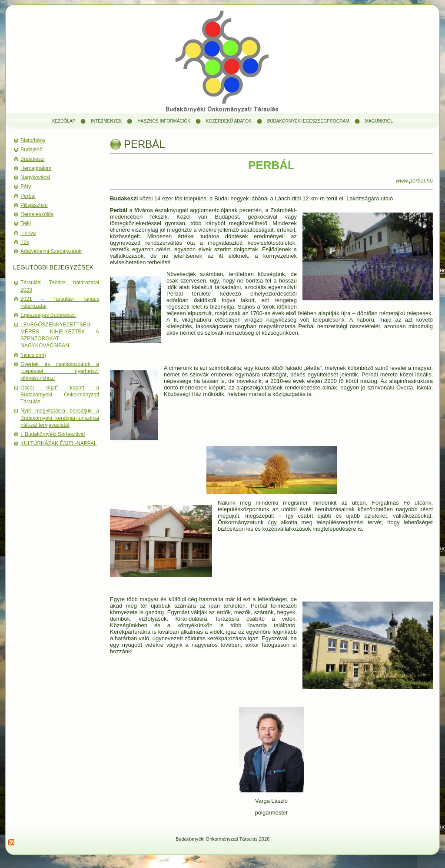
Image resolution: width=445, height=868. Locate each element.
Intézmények (106, 121)
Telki (26, 223)
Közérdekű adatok (229, 121)
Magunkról (379, 121)
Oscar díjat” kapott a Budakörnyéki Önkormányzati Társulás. (60, 395)
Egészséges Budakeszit (48, 315)
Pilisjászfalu (34, 205)
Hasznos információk (164, 121)
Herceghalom (36, 168)
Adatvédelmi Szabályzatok (51, 251)
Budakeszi (32, 159)
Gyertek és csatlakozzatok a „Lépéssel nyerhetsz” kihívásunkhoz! (60, 371)
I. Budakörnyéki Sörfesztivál (53, 434)
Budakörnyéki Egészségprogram (308, 121)
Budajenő (32, 150)
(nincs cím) (33, 355)
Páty (26, 186)
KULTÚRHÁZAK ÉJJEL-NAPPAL (59, 443)
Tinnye (28, 233)
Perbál (28, 196)
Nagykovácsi (35, 177)
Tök (25, 242)
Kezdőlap (64, 121)
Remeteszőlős (37, 214)
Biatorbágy (33, 140)
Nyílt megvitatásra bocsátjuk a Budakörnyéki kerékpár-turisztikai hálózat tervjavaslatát (60, 418)
